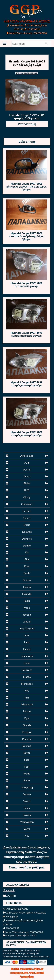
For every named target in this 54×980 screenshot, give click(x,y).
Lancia (27, 649)
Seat (27, 767)
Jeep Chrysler (27, 628)
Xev (27, 836)
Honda (27, 587)
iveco (27, 608)
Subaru (27, 794)
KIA (27, 635)
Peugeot (27, 732)
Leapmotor (27, 656)
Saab (27, 760)
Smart (27, 780)
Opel (27, 718)
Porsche (27, 739)
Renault (27, 746)
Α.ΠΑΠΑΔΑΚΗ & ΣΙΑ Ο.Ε (15, 909)
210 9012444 (15, 25)
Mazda (27, 677)
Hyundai (27, 594)
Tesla (27, 808)
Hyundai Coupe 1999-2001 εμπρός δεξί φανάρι (27, 63)
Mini (27, 697)
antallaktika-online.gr (31, 969)
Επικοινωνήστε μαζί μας (26, 867)
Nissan (27, 711)
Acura (27, 476)
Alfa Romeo (27, 456)
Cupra (27, 518)
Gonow (27, 580)
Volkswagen (27, 822)
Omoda (27, 725)
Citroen (27, 511)
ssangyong (27, 787)
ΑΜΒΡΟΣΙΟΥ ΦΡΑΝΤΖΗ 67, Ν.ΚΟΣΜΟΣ (27, 21)
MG (27, 691)
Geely (27, 573)
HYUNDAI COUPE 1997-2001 (27, 73)
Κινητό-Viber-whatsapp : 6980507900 (27, 33)
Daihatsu (27, 539)
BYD (27, 490)
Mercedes (27, 684)
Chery (27, 497)
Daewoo (27, 532)
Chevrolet (27, 504)
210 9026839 (32, 29)
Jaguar (27, 621)
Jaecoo (27, 615)
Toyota (27, 815)
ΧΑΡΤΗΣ (10, 896)
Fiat (27, 559)
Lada (27, 642)
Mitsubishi (27, 704)
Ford (27, 566)
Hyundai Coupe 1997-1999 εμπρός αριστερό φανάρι (27, 334)
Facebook (9, 890)
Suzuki (27, 801)
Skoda (27, 773)
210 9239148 (32, 25)
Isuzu (27, 601)
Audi (27, 463)
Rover (27, 753)
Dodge (27, 545)
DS (27, 552)
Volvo (27, 829)
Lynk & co (27, 670)
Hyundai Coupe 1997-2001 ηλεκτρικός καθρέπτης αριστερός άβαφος (27, 187)
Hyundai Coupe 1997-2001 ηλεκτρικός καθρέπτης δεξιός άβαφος (26, 236)
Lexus (27, 663)
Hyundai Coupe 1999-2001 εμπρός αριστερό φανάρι (27, 434)
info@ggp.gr (10, 916)
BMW (27, 483)
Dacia (27, 525)
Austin (27, 469)
